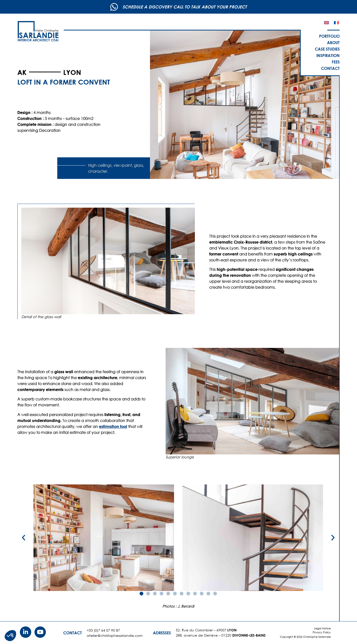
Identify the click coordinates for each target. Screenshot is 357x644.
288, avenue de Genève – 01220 (221, 635)
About (333, 42)
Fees (336, 62)
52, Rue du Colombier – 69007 (206, 630)
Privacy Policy (322, 632)
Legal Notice (322, 628)
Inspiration (328, 55)
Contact (330, 68)
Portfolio (329, 36)
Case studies (327, 49)
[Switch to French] (336, 23)
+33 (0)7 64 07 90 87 (103, 630)
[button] (24, 538)
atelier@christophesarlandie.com (115, 635)
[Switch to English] (327, 23)
